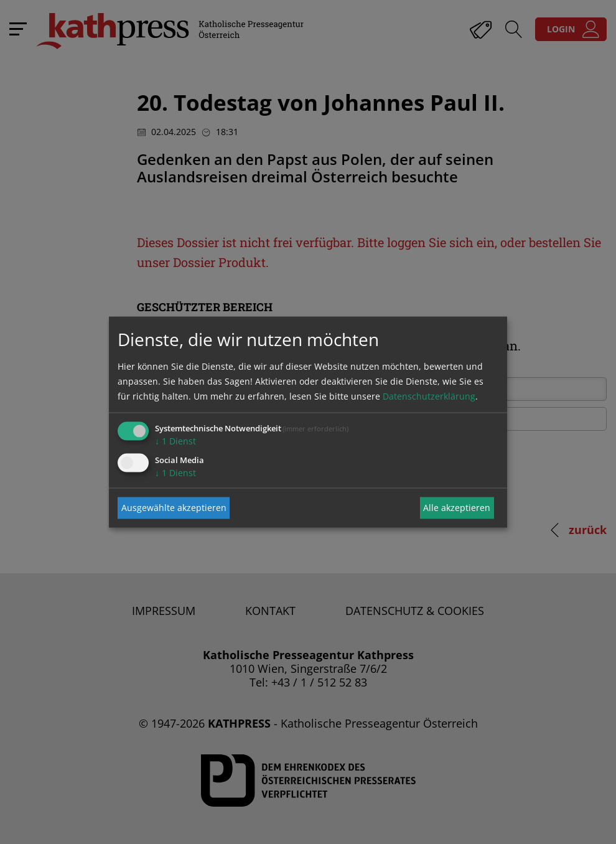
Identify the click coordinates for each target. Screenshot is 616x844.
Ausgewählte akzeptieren (174, 508)
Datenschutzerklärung (429, 396)
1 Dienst (175, 440)
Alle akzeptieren (457, 508)
